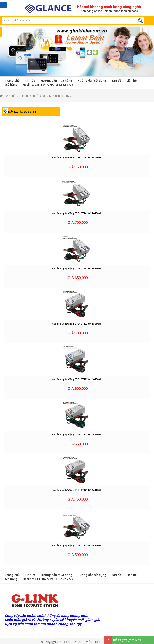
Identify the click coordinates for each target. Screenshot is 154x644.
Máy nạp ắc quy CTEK (63, 96)
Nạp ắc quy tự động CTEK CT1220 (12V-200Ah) (77, 434)
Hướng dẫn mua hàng (56, 80)
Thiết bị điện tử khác (32, 96)
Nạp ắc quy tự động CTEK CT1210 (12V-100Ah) (77, 490)
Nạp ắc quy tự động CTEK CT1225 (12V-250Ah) (77, 379)
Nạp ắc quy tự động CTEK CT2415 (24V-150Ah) (77, 213)
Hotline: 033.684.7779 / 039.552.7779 (48, 84)
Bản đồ (116, 80)
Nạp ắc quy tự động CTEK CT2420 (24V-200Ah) (77, 158)
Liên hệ (131, 80)
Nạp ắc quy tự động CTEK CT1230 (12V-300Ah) (77, 324)
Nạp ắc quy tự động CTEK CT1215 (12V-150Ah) (77, 545)
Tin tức (30, 80)
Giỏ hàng (11, 84)
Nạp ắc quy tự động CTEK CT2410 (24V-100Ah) (77, 268)
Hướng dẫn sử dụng (92, 80)
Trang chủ (12, 80)
